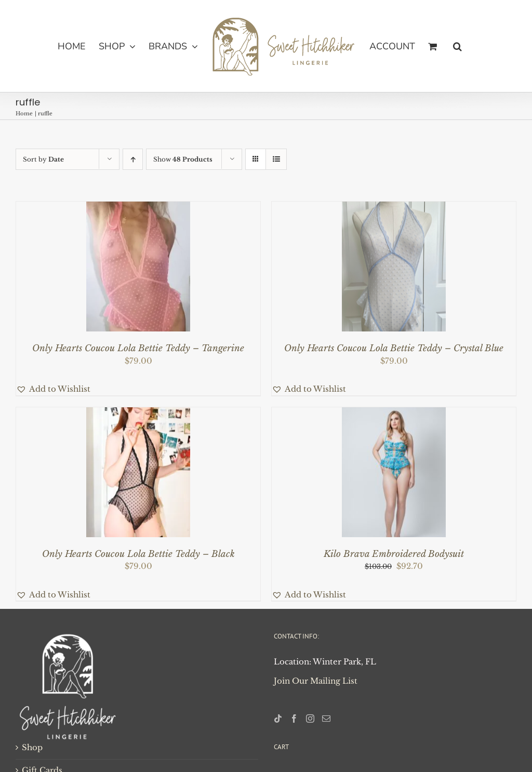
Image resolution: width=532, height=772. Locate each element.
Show (183, 159)
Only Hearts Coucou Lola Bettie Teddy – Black (138, 554)
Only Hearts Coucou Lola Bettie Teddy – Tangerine (138, 348)
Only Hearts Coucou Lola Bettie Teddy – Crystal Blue (394, 348)
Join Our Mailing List (316, 681)
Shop (32, 747)
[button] (457, 46)
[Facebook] (294, 718)
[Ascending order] (133, 159)
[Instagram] (310, 718)
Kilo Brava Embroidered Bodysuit (394, 554)
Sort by (43, 159)
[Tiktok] (278, 718)
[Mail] (326, 718)
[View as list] (276, 159)
